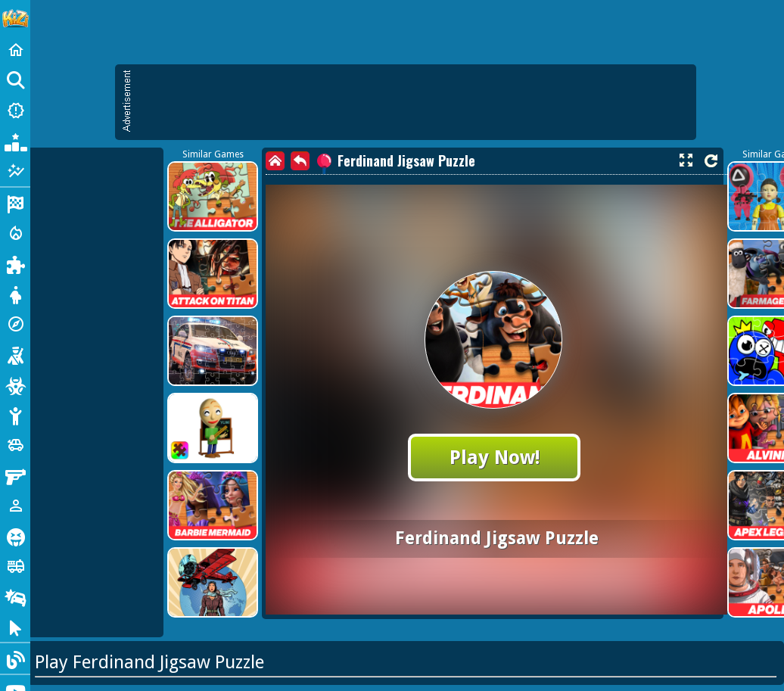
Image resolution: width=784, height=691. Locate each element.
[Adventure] (15, 324)
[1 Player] (15, 506)
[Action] (15, 233)
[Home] (15, 50)
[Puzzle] (15, 263)
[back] (300, 161)
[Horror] (15, 536)
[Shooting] (15, 354)
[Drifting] (15, 596)
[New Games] (15, 110)
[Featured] (15, 171)
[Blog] (15, 658)
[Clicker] (15, 627)
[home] (275, 161)
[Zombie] (15, 384)
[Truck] (15, 566)
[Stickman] (15, 415)
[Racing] (15, 203)
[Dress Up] (15, 294)
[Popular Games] (15, 141)
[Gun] (15, 475)
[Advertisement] (413, 102)
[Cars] (15, 445)
